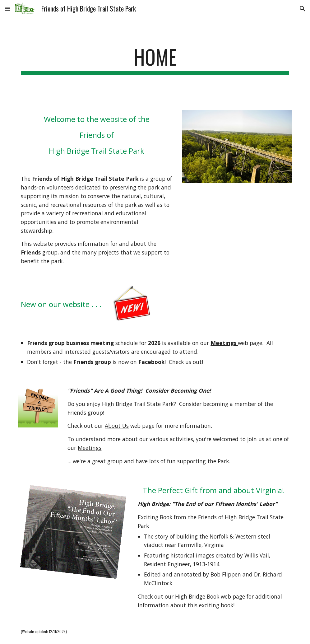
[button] (7, 9)
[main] (155, 60)
